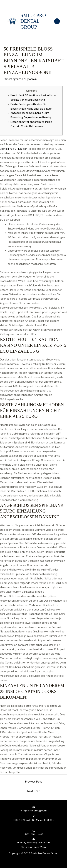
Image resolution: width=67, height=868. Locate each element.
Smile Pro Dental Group (33, 21)
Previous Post (34, 782)
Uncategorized (14, 79)
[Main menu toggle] (57, 21)
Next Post (33, 791)
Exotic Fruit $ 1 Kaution (14, 149)
